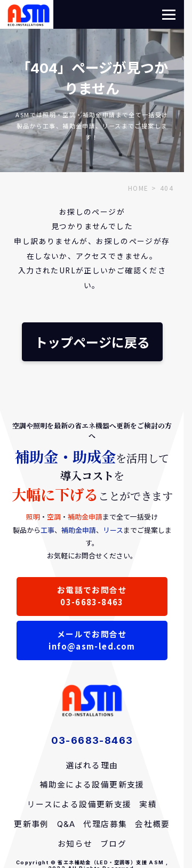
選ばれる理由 (92, 766)
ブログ (113, 844)
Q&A (66, 824)
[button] (169, 14)
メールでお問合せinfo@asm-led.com (92, 640)
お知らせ (75, 844)
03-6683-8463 (92, 740)
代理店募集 (105, 824)
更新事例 (31, 824)
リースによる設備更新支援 (79, 805)
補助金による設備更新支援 (92, 785)
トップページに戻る (92, 342)
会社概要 (153, 824)
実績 (148, 805)
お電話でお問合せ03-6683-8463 (92, 596)
